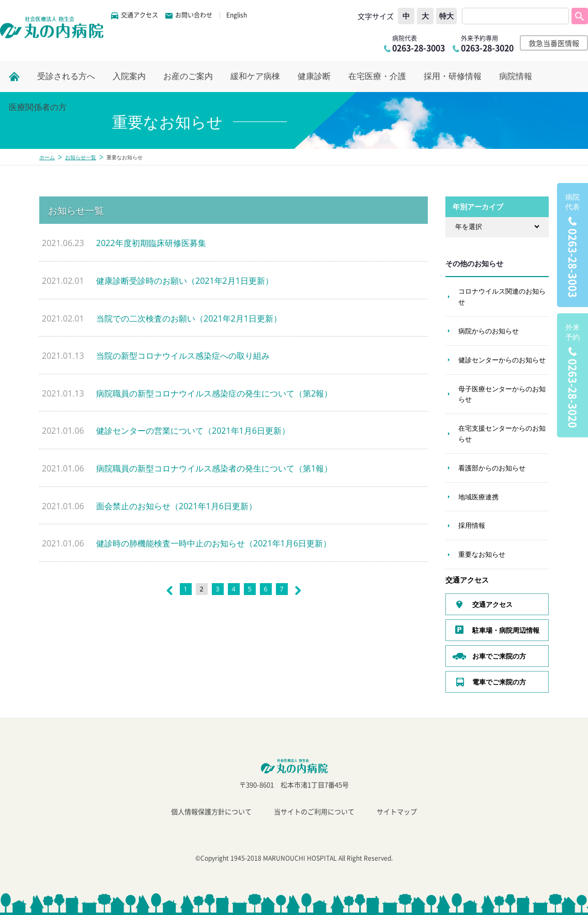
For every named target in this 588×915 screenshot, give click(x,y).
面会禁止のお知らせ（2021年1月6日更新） (176, 506)
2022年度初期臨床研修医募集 (151, 243)
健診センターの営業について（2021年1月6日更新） (193, 431)
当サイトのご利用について (314, 811)
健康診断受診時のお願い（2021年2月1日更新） (185, 281)
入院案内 (129, 76)
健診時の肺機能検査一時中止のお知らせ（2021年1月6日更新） (214, 543)
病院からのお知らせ (489, 331)
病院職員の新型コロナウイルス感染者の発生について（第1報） (214, 468)
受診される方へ (66, 76)
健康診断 (314, 76)
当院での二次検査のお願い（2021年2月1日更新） (189, 318)
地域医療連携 (478, 497)
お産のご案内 (188, 76)
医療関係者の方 (38, 107)
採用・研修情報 (453, 76)
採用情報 (472, 525)
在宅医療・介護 (377, 76)
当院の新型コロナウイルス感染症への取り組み (183, 356)
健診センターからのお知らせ (502, 360)
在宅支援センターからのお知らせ (502, 433)
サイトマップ (397, 811)
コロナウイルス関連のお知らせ (502, 296)
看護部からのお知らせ (492, 468)
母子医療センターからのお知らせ (502, 394)
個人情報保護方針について (211, 811)
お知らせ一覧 (81, 157)
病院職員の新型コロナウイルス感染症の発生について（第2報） (214, 393)
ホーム (47, 157)
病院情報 (516, 76)
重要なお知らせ (482, 554)
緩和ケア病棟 (255, 76)
